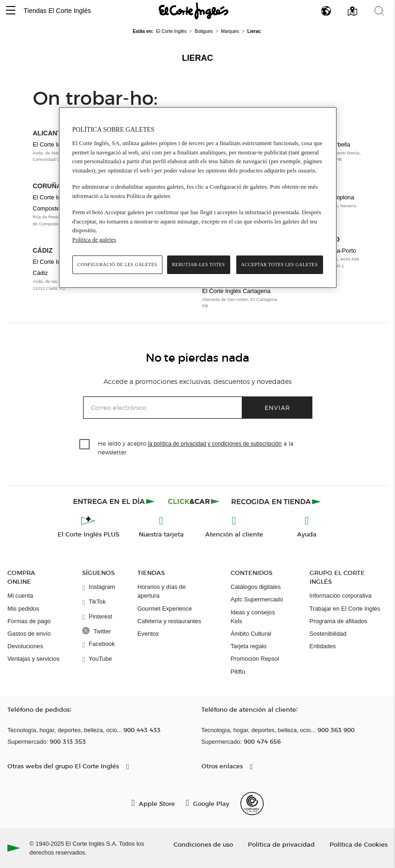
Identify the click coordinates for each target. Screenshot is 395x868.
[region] (198, 198)
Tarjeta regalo (249, 646)
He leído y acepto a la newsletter (196, 447)
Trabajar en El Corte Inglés (345, 609)
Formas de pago (29, 621)
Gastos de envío (29, 634)
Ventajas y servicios (33, 659)
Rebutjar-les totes (199, 265)
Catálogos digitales (256, 587)
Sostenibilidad (328, 634)
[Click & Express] (115, 501)
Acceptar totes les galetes (280, 265)
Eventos (148, 634)
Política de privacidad (281, 844)
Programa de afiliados (338, 621)
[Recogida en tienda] (276, 501)
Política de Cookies (359, 844)
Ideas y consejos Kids (253, 617)
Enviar (277, 407)
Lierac (197, 58)
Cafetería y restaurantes (169, 621)
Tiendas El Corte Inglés (57, 11)
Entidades (323, 646)
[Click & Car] (194, 501)
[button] (11, 11)
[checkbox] (85, 445)
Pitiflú (238, 672)
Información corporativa (341, 596)
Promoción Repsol (255, 659)
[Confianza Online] (252, 804)
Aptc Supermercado (257, 599)
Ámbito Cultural (251, 634)
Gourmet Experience (165, 609)
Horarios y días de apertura (162, 591)
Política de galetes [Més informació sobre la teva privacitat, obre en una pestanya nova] (94, 239)
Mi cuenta (20, 596)
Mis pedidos (23, 609)
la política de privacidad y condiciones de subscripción (215, 444)
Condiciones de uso (203, 844)
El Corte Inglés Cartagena (236, 291)
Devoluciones (25, 646)
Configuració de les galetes (117, 265)
